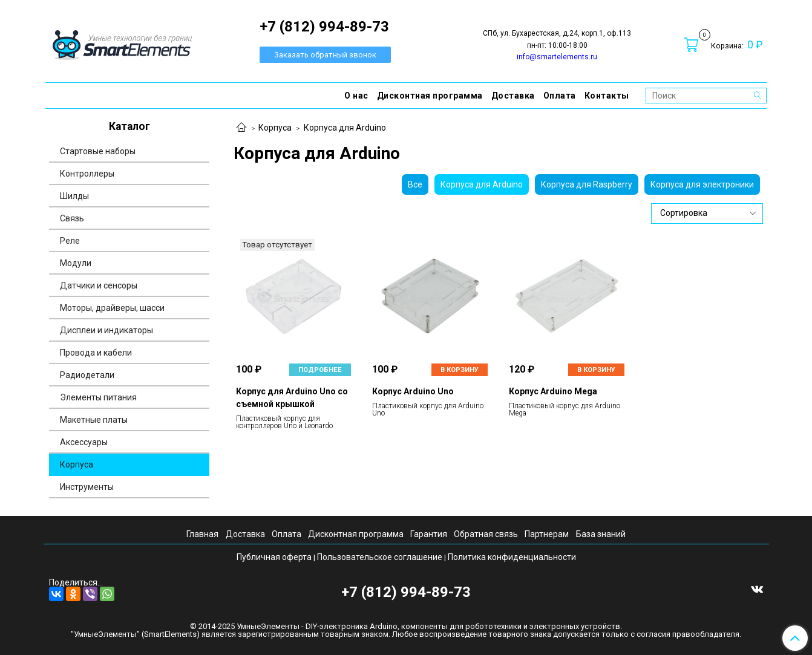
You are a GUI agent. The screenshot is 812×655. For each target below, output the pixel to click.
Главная (202, 534)
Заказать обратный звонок (325, 55)
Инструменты (87, 487)
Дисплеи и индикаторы (106, 330)
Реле (70, 241)
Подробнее (320, 370)
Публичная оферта (274, 557)
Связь (72, 218)
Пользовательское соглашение (380, 557)
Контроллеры (87, 174)
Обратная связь (486, 534)
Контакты (607, 96)
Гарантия (429, 534)
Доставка (513, 96)
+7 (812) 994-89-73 (406, 592)
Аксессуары (84, 442)
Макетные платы (94, 420)
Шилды (74, 196)
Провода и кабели (96, 353)
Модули (76, 263)
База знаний (601, 534)
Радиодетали (87, 375)
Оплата (560, 96)
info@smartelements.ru (557, 57)
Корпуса (275, 128)
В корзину (460, 370)
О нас (356, 96)
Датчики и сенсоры (99, 285)
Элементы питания (98, 397)
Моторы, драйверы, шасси (112, 308)
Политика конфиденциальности (512, 557)
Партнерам (547, 534)
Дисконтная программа (430, 96)
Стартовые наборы (98, 151)
